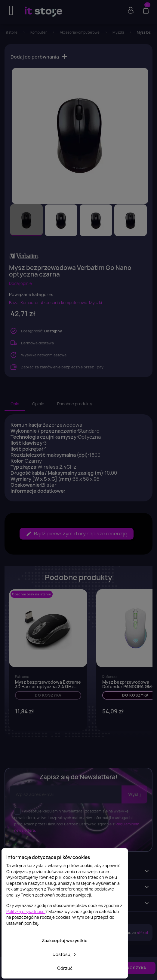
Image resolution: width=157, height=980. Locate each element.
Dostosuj (65, 954)
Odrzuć (65, 968)
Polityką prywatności (26, 912)
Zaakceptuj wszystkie (65, 941)
